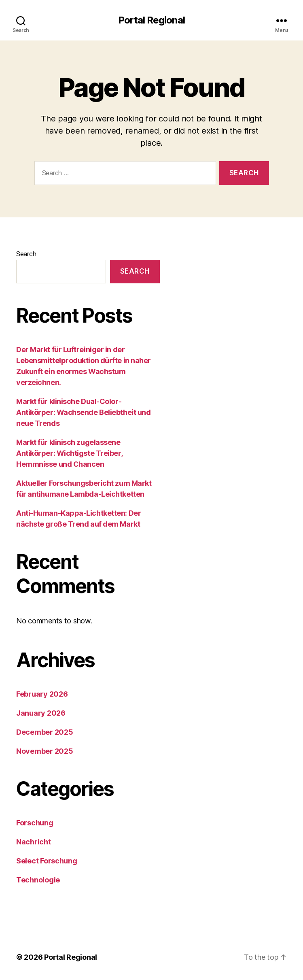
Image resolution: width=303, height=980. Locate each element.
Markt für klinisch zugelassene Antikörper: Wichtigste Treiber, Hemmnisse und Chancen (69, 453)
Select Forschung (47, 861)
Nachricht (34, 842)
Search (26, 254)
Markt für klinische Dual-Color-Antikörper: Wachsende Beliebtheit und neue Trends (83, 412)
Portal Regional (151, 20)
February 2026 (42, 694)
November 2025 (45, 751)
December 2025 (45, 732)
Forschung (35, 823)
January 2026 (41, 713)
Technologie (38, 880)
